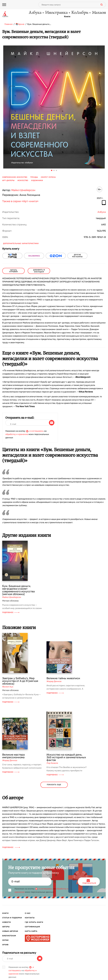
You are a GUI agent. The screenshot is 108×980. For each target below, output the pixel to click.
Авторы (6, 927)
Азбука (35, 13)
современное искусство (15, 177)
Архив (5, 945)
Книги (67, 17)
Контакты (30, 918)
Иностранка (56, 13)
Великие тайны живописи (63, 678)
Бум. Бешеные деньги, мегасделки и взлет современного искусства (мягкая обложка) (18, 590)
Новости (7, 922)
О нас (28, 913)
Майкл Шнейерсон (23, 190)
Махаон (99, 13)
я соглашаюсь (36, 431)
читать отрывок (14, 271)
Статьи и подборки (12, 918)
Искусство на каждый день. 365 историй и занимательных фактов (66, 757)
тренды (34, 177)
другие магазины (77, 256)
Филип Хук (8, 687)
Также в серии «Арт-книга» (20, 201)
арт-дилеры (8, 181)
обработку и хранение (17, 434)
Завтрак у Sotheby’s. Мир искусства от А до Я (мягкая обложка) (20, 681)
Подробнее (11, 612)
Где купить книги (34, 922)
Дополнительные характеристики (21, 244)
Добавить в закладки (39, 271)
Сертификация (32, 927)
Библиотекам (9, 936)
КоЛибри (80, 13)
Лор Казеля (52, 763)
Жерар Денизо (54, 681)
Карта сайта (31, 931)
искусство (23, 181)
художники (37, 181)
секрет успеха (48, 177)
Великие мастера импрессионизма (13, 756)
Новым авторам (10, 931)
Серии (5, 940)
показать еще (54, 785)
